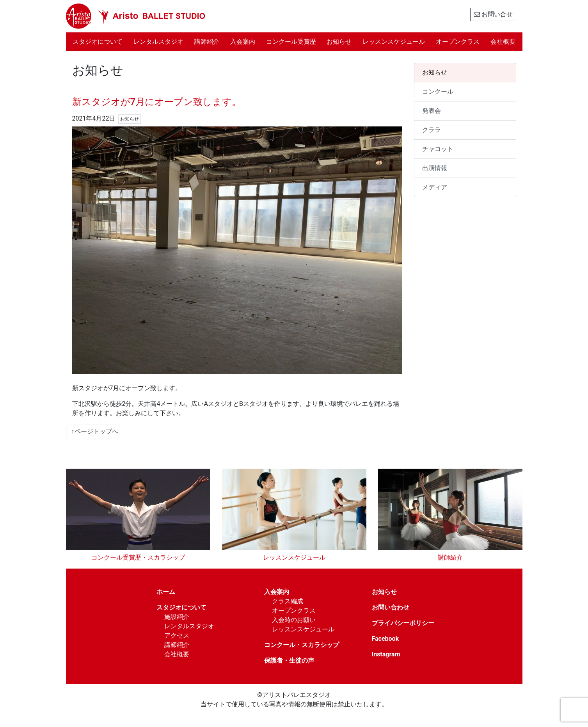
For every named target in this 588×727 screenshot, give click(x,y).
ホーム (166, 592)
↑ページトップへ (95, 431)
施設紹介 (177, 617)
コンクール (438, 92)
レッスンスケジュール (394, 42)
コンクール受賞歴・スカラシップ (138, 557)
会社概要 (503, 42)
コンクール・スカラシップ (302, 645)
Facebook (385, 639)
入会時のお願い (294, 620)
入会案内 (243, 42)
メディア (435, 187)
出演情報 (435, 168)
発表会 (432, 111)
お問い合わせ (391, 607)
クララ (432, 130)
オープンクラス (458, 42)
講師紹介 (207, 42)
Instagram (386, 654)
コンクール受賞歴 (291, 42)
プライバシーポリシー (403, 623)
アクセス (177, 635)
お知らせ (339, 42)
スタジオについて (100, 41)
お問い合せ (493, 14)
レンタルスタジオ (158, 42)
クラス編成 (288, 601)
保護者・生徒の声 (289, 660)
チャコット (438, 149)
